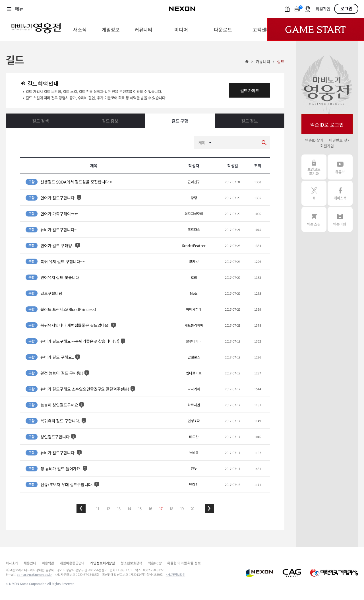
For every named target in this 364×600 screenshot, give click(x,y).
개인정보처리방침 (103, 563)
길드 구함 (180, 121)
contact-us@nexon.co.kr (34, 574)
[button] (81, 508)
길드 (281, 61)
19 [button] (182, 509)
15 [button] (140, 509)
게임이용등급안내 (72, 563)
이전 (81, 508)
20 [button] (193, 509)
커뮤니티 (263, 61)
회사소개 (12, 563)
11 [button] (98, 509)
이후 (209, 508)
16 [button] (150, 509)
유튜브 (340, 167)
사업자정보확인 (176, 574)
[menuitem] (80, 29)
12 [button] (108, 509)
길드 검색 (41, 121)
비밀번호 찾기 (340, 140)
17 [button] (161, 509)
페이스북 (340, 193)
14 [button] (129, 509)
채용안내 (30, 563)
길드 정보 (250, 121)
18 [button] (171, 509)
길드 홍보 (110, 121)
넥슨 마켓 (340, 219)
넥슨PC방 (155, 563)
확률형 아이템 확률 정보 (184, 563)
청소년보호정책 (131, 563)
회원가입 (323, 9)
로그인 (346, 9)
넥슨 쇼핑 (314, 219)
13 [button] (119, 509)
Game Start (316, 29)
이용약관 (48, 563)
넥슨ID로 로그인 (327, 124)
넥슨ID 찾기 (314, 140)
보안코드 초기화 (314, 167)
